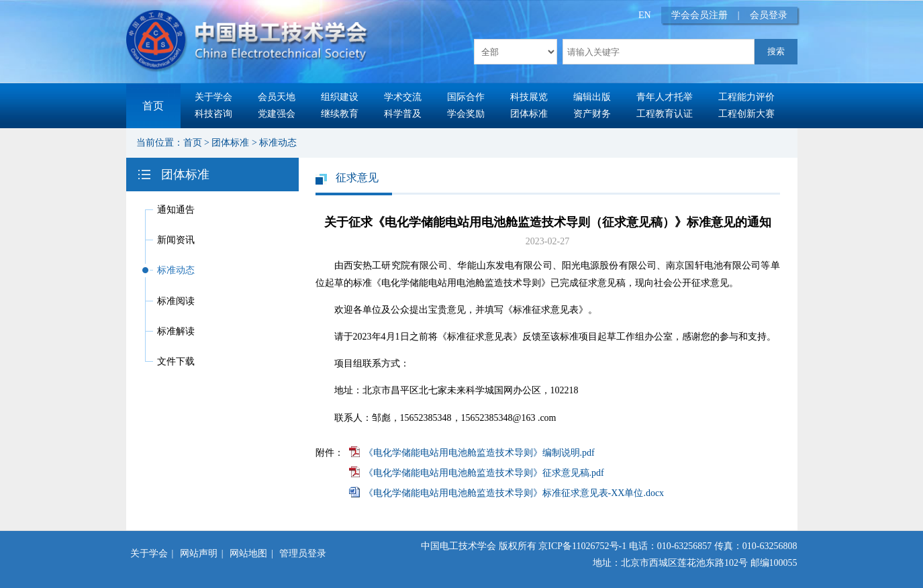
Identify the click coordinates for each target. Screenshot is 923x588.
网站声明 (199, 553)
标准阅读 (176, 301)
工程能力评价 (746, 97)
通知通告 (176, 210)
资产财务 (592, 114)
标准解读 (176, 331)
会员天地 (277, 97)
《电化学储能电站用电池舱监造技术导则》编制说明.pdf (479, 453)
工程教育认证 (665, 114)
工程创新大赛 (746, 114)
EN (645, 15)
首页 (153, 106)
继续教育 (340, 114)
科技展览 (529, 97)
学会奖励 (466, 114)
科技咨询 (213, 114)
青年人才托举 (665, 97)
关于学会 (213, 97)
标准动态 (278, 143)
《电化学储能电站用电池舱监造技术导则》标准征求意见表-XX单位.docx (514, 493)
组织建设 (340, 97)
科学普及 (403, 114)
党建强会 (277, 114)
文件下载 (176, 361)
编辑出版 (592, 97)
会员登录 (769, 15)
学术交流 (403, 97)
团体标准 (529, 114)
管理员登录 (303, 553)
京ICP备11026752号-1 (582, 546)
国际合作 (466, 97)
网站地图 (248, 553)
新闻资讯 (176, 240)
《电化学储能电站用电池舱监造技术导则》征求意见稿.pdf (484, 473)
